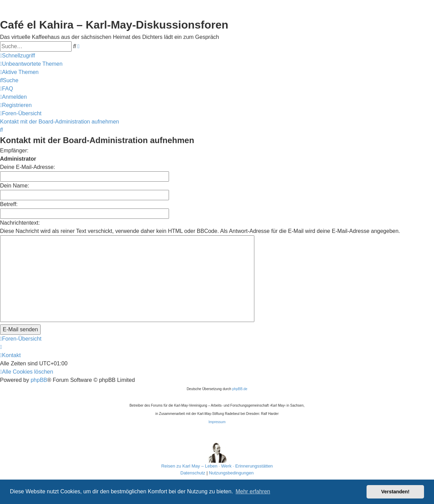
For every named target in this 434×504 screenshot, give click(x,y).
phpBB (39, 380)
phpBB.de (240, 389)
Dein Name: (14, 186)
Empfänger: (14, 151)
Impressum (217, 422)
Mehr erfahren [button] (253, 491)
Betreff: (9, 204)
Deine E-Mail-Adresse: (28, 167)
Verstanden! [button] (395, 492)
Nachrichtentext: (20, 223)
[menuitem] (31, 64)
